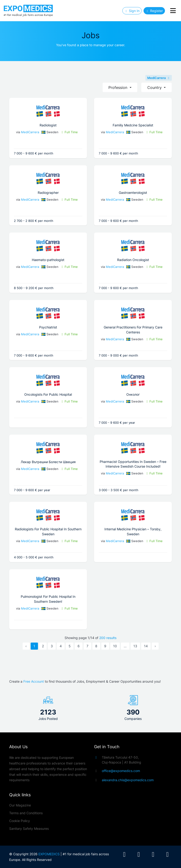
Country (155, 87)
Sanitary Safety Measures (29, 829)
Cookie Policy (20, 821)
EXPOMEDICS (49, 854)
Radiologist (48, 125)
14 (146, 646)
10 (115, 646)
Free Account (34, 681)
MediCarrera (159, 78)
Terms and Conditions (26, 813)
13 (135, 646)
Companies (133, 719)
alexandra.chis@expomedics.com (128, 780)
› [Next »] (155, 646)
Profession (118, 87)
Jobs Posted (48, 719)
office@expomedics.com (121, 771)
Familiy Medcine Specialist (133, 125)
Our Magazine (20, 805)
